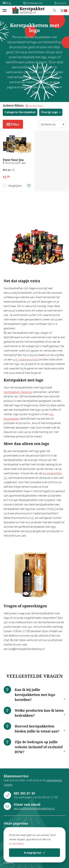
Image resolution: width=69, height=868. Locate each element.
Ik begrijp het (34, 853)
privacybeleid (16, 843)
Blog (7, 3)
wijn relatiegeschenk (26, 359)
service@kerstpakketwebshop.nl (34, 808)
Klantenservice (33, 3)
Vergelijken (15, 186)
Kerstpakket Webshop (18, 392)
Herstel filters (34, 106)
